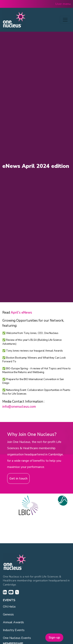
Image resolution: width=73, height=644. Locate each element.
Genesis (8, 614)
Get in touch (18, 479)
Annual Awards (13, 622)
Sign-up (54, 638)
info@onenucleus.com (19, 407)
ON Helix (9, 607)
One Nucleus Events (17, 638)
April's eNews (21, 313)
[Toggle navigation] (65, 20)
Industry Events (14, 630)
